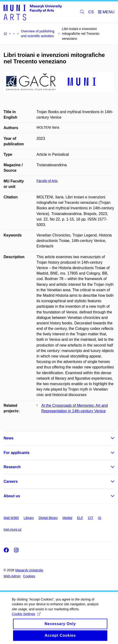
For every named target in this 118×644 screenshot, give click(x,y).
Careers (11, 481)
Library (29, 518)
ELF (80, 518)
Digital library (48, 518)
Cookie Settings (26, 618)
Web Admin (12, 576)
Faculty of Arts (47, 181)
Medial (67, 518)
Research (12, 467)
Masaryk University (29, 570)
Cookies (29, 576)
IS (100, 518)
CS (91, 12)
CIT (91, 518)
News (9, 438)
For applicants (17, 453)
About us (12, 496)
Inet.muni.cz (12, 529)
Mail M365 (11, 518)
